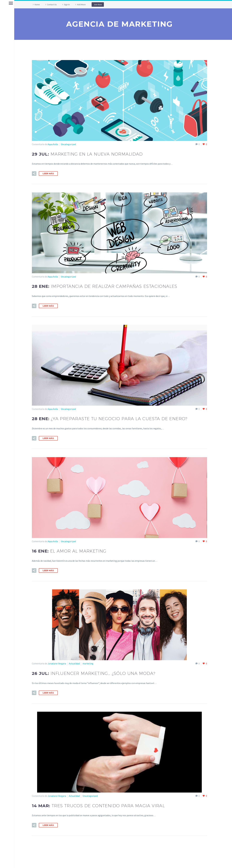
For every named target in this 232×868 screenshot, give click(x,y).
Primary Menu (3, 3)
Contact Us (52, 4)
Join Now (98, 4)
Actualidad (74, 663)
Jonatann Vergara (57, 663)
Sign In (67, 4)
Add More (81, 4)
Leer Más (48, 174)
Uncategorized (68, 144)
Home (37, 4)
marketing (88, 663)
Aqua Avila (53, 144)
